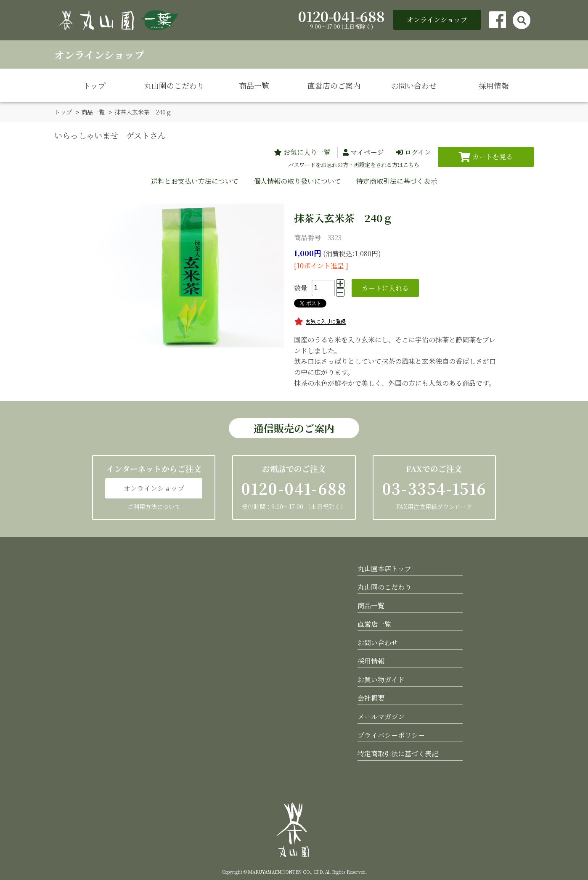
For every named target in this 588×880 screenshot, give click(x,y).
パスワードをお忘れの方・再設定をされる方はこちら (354, 164)
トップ (94, 85)
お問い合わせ (414, 85)
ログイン (418, 152)
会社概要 (371, 698)
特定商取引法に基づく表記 (398, 753)
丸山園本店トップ (384, 568)
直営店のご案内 (334, 85)
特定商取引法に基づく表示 (397, 181)
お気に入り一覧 (307, 152)
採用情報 (494, 85)
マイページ (367, 152)
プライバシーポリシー (391, 735)
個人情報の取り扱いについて (297, 181)
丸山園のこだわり (174, 85)
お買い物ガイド (381, 679)
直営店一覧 (374, 624)
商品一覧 (254, 85)
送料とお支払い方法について (195, 181)
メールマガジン (381, 716)
